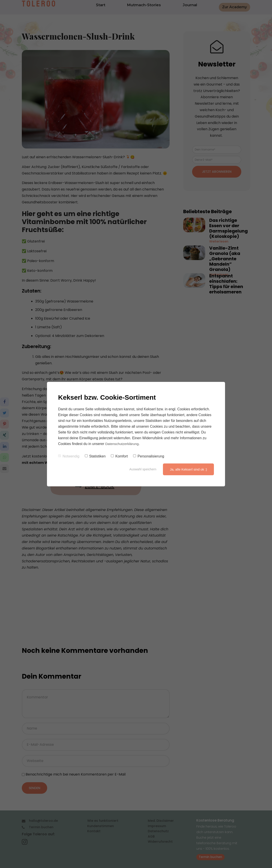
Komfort (119, 456)
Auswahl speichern (142, 469)
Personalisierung (149, 456)
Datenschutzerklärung (123, 444)
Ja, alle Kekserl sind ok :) (188, 469)
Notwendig (69, 456)
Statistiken (95, 456)
